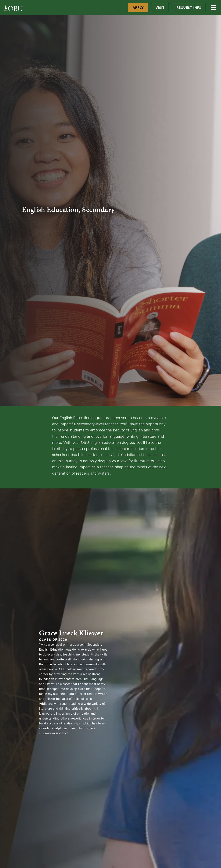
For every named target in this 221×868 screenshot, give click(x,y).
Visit (160, 8)
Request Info (189, 8)
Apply (138, 8)
